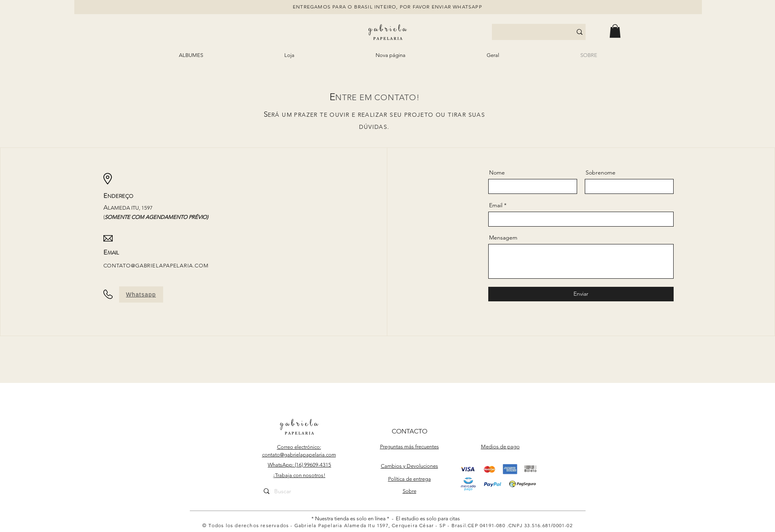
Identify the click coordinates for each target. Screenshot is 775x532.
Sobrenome (601, 172)
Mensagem (503, 238)
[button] (615, 31)
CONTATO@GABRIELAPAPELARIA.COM (156, 266)
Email (496, 205)
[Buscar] (299, 492)
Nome (497, 172)
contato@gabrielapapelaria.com (299, 455)
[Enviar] (581, 294)
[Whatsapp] (141, 294)
